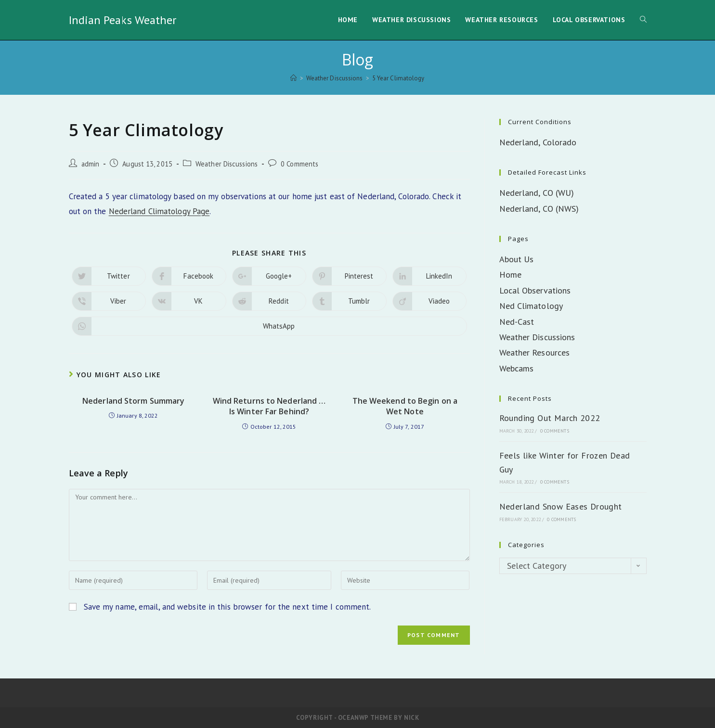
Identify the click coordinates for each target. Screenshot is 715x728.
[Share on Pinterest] (349, 276)
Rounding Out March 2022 (550, 418)
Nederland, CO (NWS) (539, 209)
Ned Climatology (531, 306)
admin (91, 164)
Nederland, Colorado (538, 142)
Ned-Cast (517, 322)
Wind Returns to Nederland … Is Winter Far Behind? (269, 406)
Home (510, 275)
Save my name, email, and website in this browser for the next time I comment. (227, 607)
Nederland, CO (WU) (537, 193)
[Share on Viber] (109, 301)
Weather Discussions (227, 164)
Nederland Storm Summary (133, 401)
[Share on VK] (189, 301)
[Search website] (643, 20)
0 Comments (299, 164)
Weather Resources (535, 352)
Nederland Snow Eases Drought (561, 506)
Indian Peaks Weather (123, 20)
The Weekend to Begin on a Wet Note (405, 406)
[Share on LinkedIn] (430, 276)
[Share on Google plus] (269, 276)
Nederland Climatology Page (159, 211)
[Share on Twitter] (109, 276)
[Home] (293, 78)
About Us (517, 259)
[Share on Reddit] (269, 301)
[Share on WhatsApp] (269, 326)
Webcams (517, 368)
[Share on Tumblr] (349, 301)
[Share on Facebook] (189, 276)
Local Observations (535, 290)
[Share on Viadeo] (430, 301)
